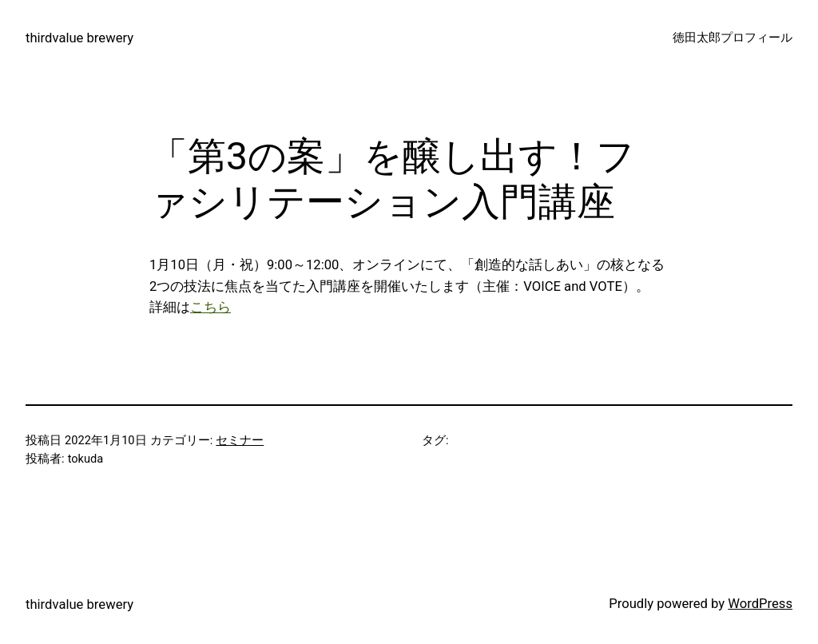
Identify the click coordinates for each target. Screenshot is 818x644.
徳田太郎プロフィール (733, 38)
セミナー (240, 440)
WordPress (760, 604)
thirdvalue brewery (79, 38)
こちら (210, 307)
